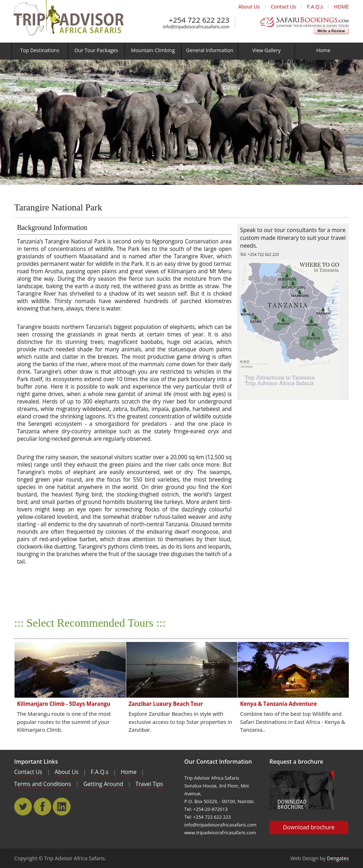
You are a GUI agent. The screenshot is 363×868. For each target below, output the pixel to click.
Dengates (338, 858)
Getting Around (103, 784)
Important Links (36, 762)
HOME (341, 7)
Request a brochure (296, 762)
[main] (181, 122)
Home (129, 772)
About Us (249, 7)
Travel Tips (149, 784)
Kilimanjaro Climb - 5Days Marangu (64, 704)
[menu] (181, 51)
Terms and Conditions (43, 784)
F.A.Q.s (315, 7)
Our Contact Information (218, 762)
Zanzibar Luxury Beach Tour (166, 704)
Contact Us (283, 7)
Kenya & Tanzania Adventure (278, 704)
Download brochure (309, 827)
